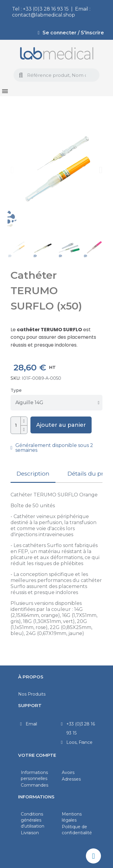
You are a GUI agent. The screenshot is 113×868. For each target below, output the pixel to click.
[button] (12, 170)
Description (33, 474)
